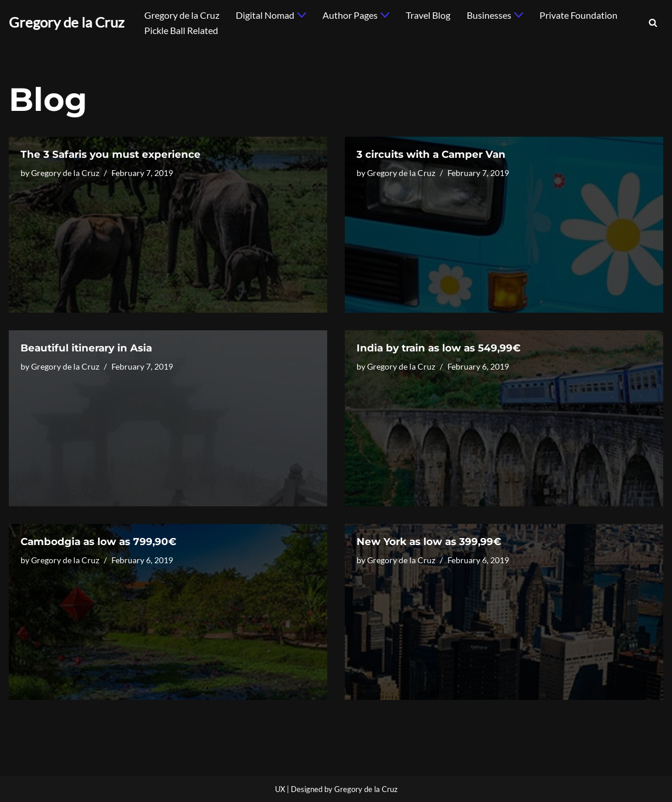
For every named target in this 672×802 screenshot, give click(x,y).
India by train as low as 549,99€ (439, 348)
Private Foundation (578, 15)
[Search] (653, 23)
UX (280, 789)
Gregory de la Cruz (182, 15)
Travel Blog (428, 15)
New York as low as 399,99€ (429, 542)
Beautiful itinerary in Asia (86, 348)
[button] (302, 15)
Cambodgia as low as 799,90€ (99, 542)
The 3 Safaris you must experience (111, 154)
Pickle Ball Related (181, 30)
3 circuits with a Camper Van (431, 154)
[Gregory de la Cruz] (67, 23)
